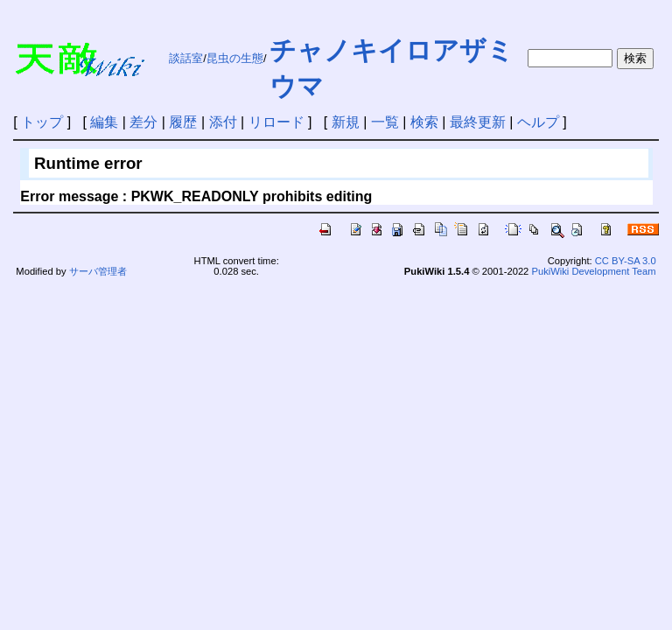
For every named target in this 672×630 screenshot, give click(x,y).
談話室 (186, 58)
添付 (223, 122)
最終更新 (478, 122)
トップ (42, 122)
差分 (143, 122)
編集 (104, 122)
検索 (424, 122)
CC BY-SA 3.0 (626, 261)
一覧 (385, 122)
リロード (276, 122)
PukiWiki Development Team (593, 271)
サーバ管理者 (98, 271)
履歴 (183, 122)
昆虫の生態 (235, 58)
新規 (346, 122)
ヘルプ (538, 122)
